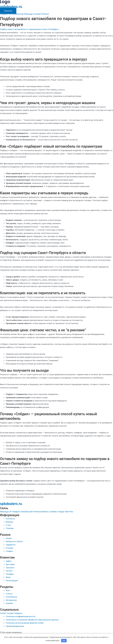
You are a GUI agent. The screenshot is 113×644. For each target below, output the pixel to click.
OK (64, 640)
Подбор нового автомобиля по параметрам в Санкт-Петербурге (29, 29)
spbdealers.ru (11, 7)
